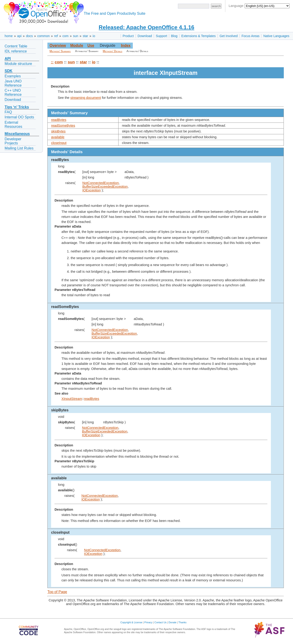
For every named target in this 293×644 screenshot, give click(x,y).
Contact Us (161, 622)
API (8, 59)
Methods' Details (113, 51)
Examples (13, 76)
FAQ (8, 112)
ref (56, 36)
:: (52, 62)
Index (126, 45)
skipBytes (58, 131)
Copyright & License (131, 622)
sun (76, 36)
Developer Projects (13, 141)
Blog (174, 36)
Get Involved (229, 36)
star (85, 36)
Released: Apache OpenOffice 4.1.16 (146, 27)
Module (77, 45)
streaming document (86, 98)
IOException (92, 190)
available (58, 137)
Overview (58, 45)
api (19, 36)
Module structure (18, 64)
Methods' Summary (60, 51)
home (9, 36)
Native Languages (276, 36)
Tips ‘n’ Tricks (17, 107)
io (94, 36)
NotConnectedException (101, 183)
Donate (172, 622)
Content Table (16, 46)
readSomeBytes (63, 126)
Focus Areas (250, 36)
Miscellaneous (17, 134)
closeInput (59, 143)
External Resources (13, 124)
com (65, 36)
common (44, 36)
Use (91, 45)
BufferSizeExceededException (105, 187)
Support (161, 36)
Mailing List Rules (19, 148)
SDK (9, 71)
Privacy (148, 622)
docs (29, 36)
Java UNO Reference (13, 83)
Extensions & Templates (199, 36)
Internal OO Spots (19, 117)
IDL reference (16, 51)
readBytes (59, 120)
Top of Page (57, 592)
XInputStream (72, 399)
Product (128, 36)
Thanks (182, 622)
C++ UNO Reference (13, 92)
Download (145, 36)
